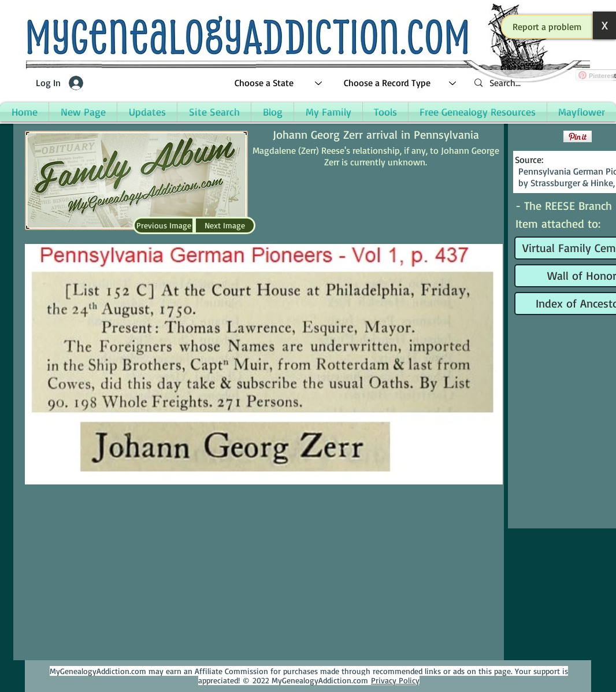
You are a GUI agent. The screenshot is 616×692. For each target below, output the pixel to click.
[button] (547, 27)
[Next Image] (225, 225)
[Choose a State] (279, 83)
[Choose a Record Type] (400, 83)
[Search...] (539, 83)
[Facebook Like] (538, 136)
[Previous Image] (164, 225)
